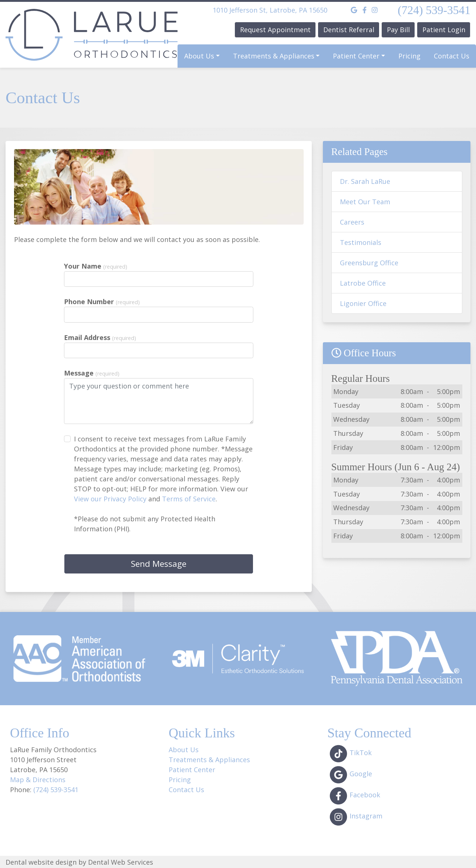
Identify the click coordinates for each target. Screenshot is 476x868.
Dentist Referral (349, 30)
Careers (352, 222)
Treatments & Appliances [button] (274, 56)
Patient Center (192, 770)
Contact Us (452, 56)
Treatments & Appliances (209, 760)
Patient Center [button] (356, 56)
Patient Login (444, 30)
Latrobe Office (363, 283)
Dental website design (41, 862)
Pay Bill (398, 30)
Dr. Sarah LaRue (365, 181)
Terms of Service (189, 499)
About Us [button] (199, 56)
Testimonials (361, 242)
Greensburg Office (369, 263)
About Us (184, 750)
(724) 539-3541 (434, 10)
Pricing (409, 56)
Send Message (159, 564)
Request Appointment (275, 30)
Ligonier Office (363, 303)
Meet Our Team (365, 202)
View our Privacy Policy (110, 499)
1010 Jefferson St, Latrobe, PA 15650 (270, 10)
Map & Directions (38, 780)
